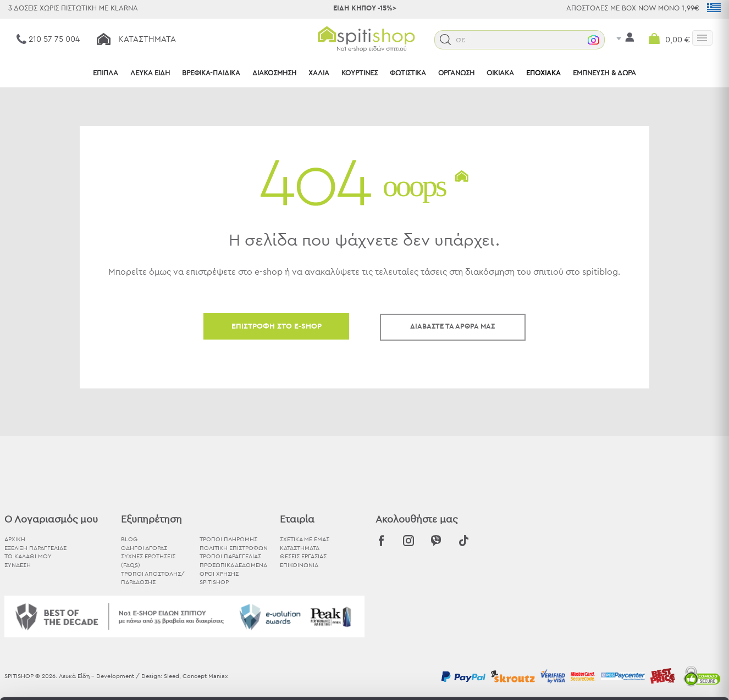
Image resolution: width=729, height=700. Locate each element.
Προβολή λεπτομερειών (607, 678)
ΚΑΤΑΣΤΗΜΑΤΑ (300, 548)
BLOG (129, 539)
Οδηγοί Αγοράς (144, 548)
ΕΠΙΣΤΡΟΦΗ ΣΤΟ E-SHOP (277, 326)
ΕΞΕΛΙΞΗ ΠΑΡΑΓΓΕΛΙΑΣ (35, 548)
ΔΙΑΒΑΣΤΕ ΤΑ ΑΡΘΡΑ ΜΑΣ (452, 327)
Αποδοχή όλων (637, 578)
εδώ (291, 618)
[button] (468, 40)
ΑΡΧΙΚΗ (15, 539)
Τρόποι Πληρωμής (228, 539)
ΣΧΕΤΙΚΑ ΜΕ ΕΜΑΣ (305, 539)
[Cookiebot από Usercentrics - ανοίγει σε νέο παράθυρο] (71, 679)
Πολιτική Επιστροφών (234, 548)
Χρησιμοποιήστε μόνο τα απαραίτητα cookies (637, 621)
